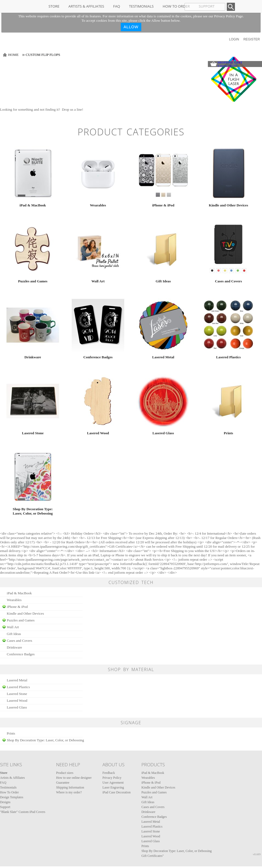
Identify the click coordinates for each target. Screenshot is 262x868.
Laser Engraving (113, 787)
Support (5, 807)
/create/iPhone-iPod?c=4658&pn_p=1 (163, 173)
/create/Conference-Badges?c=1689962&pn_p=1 (98, 325)
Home (13, 55)
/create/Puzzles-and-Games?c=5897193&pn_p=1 (33, 249)
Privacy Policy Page (228, 16)
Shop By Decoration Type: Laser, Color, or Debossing (33, 511)
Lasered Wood (98, 433)
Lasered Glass (163, 433)
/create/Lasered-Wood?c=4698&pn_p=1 (98, 401)
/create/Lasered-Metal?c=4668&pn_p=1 (163, 325)
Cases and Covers (228, 281)
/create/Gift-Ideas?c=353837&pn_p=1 (163, 249)
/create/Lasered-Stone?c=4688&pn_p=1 (33, 401)
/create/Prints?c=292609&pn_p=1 (228, 401)
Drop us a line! (73, 109)
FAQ (117, 6)
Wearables (98, 205)
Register (252, 39)
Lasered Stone (33, 433)
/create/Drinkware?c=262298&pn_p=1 (33, 325)
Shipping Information (70, 787)
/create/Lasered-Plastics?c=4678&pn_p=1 (228, 325)
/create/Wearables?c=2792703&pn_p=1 (98, 173)
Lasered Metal (163, 357)
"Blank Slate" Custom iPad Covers (23, 812)
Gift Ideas (163, 281)
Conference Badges (98, 357)
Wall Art (98, 281)
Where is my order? (69, 792)
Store (54, 6)
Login (234, 39)
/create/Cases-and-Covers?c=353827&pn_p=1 (228, 249)
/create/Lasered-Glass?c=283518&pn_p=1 (163, 401)
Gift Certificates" (153, 856)
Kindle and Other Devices (228, 205)
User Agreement (113, 783)
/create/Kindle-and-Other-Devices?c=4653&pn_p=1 (228, 173)
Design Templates (12, 797)
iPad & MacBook (33, 205)
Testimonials (141, 6)
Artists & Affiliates (86, 6)
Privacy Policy (112, 778)
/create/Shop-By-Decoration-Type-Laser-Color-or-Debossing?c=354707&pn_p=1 (33, 477)
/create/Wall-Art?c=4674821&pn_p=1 (98, 249)
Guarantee (63, 783)
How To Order (176, 6)
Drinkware (33, 357)
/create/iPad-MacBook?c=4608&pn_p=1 (33, 173)
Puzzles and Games (33, 281)
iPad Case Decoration (116, 792)
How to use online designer (74, 778)
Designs (5, 802)
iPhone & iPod (163, 205)
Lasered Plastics (229, 357)
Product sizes (65, 773)
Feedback (109, 773)
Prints (228, 433)
